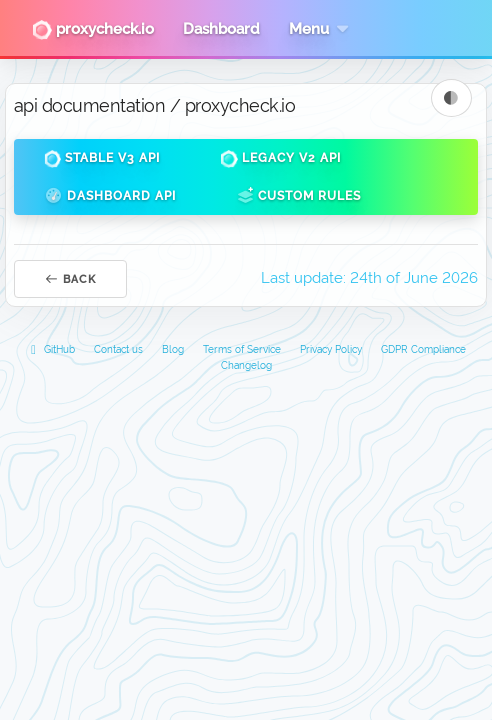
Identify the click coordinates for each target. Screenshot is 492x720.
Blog (173, 349)
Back (70, 279)
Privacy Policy (331, 349)
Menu (320, 29)
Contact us (118, 349)
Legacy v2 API (280, 159)
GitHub (51, 349)
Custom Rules (299, 196)
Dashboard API (110, 196)
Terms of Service (242, 349)
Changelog (246, 365)
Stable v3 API (102, 159)
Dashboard (221, 29)
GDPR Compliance (423, 349)
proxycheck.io (93, 30)
